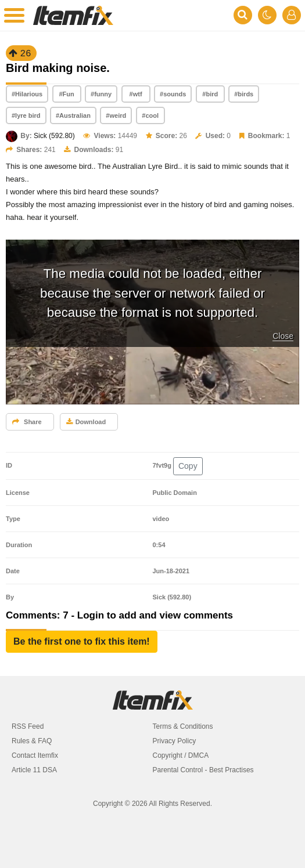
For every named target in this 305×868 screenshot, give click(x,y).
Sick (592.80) (54, 136)
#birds (244, 94)
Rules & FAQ (32, 741)
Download (86, 422)
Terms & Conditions (183, 726)
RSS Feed (28, 726)
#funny (101, 94)
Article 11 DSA (34, 770)
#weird (116, 115)
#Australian (73, 115)
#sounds (173, 94)
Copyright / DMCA (181, 755)
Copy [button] (188, 466)
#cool (150, 115)
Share (27, 422)
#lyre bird (26, 115)
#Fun (67, 94)
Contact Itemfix (35, 755)
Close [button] (283, 336)
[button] (82, 642)
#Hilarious (27, 94)
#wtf (136, 94)
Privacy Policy (175, 741)
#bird (210, 94)
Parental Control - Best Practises (203, 770)
